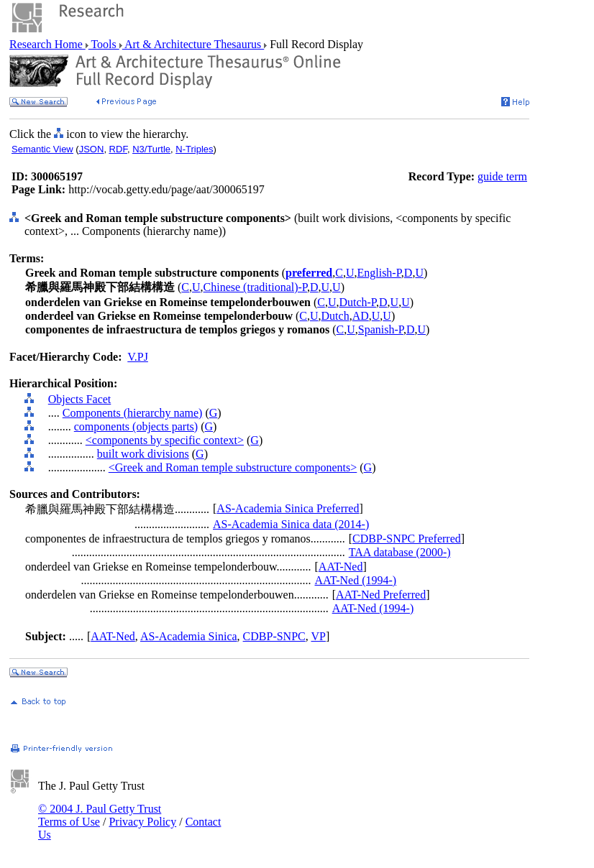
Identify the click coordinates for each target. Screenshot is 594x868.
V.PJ (138, 357)
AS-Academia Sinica (189, 636)
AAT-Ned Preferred (381, 595)
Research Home (47, 44)
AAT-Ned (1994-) (356, 580)
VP (318, 636)
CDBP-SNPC (274, 636)
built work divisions (143, 454)
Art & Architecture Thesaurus (193, 44)
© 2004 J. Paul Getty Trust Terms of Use (100, 815)
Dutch (335, 316)
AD (361, 316)
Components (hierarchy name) (133, 413)
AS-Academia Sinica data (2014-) (291, 524)
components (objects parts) (136, 426)
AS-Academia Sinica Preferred (288, 508)
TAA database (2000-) (400, 552)
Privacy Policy (142, 822)
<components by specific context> (165, 440)
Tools (104, 44)
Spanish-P (381, 329)
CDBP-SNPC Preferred (407, 539)
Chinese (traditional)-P (255, 287)
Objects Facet (80, 399)
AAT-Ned (341, 567)
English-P (379, 273)
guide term (502, 176)
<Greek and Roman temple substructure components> (233, 467)
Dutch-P (357, 302)
